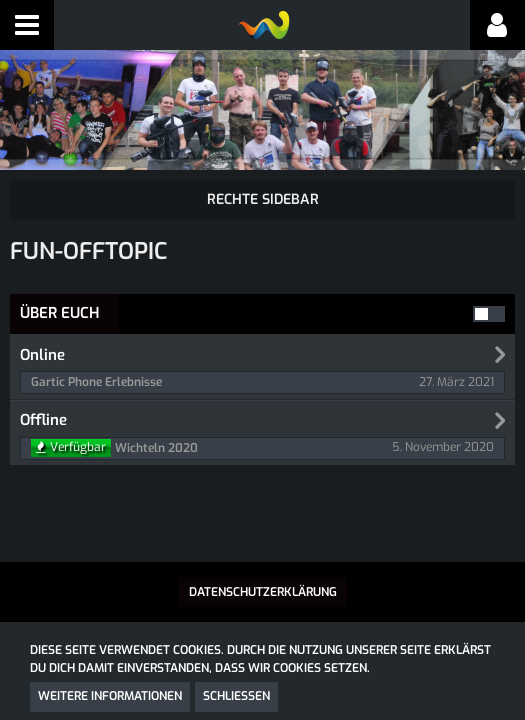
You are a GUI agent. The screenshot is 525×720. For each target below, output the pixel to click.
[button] (27, 25)
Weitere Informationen (110, 696)
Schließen (236, 696)
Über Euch (59, 313)
